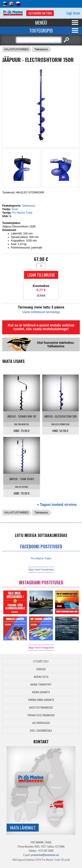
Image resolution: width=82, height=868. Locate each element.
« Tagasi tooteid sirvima (57, 505)
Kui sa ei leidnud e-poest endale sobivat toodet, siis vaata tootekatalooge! (41, 327)
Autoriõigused (41, 723)
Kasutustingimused (41, 707)
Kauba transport (41, 684)
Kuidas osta (41, 677)
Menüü (41, 23)
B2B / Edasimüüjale (41, 730)
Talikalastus (41, 49)
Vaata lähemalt (23, 828)
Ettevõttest (41, 661)
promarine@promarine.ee (45, 855)
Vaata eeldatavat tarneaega (41, 312)
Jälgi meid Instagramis (41, 648)
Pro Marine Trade (22, 213)
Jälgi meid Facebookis (41, 570)
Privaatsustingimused (41, 715)
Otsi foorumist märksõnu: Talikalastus (56, 344)
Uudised (41, 669)
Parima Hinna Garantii (41, 700)
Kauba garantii (41, 692)
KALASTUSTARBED (16, 49)
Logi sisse (73, 13)
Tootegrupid (41, 31)
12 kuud (41, 295)
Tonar (15, 209)
